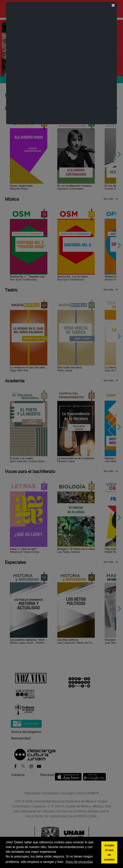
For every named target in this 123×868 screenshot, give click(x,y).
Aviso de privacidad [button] (79, 862)
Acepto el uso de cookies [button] (109, 852)
